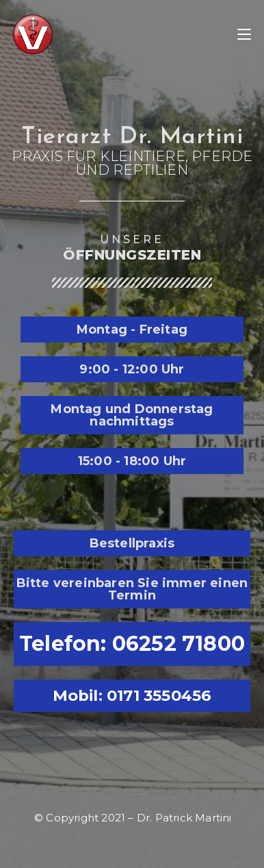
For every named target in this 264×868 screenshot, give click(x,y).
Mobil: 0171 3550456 (132, 695)
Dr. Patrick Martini (184, 818)
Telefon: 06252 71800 (132, 644)
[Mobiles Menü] (244, 34)
